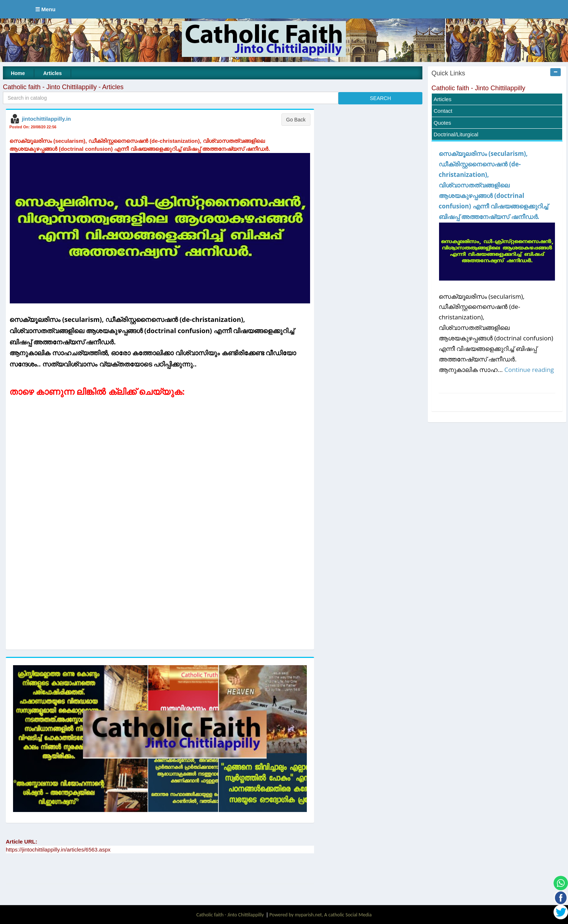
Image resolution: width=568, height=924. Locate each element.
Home (18, 73)
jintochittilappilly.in (46, 119)
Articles (52, 73)
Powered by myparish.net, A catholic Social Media (321, 915)
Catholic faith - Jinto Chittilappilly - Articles (63, 87)
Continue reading (529, 370)
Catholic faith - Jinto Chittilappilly (478, 88)
